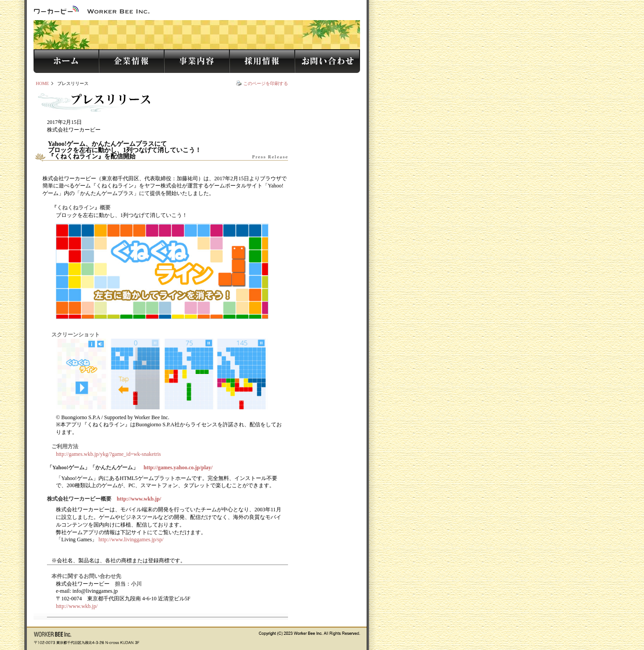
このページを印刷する (266, 83)
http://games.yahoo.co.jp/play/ (178, 467)
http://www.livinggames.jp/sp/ (131, 540)
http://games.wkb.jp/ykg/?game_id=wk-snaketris (108, 454)
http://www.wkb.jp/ (139, 499)
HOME (42, 83)
